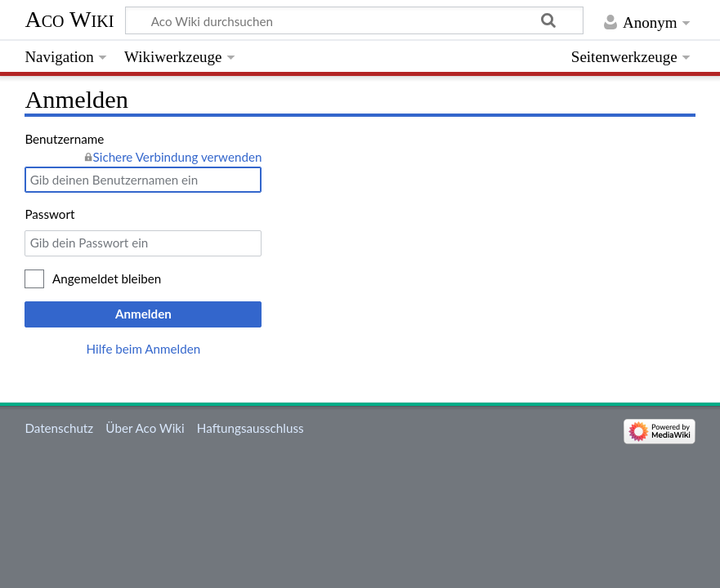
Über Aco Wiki (145, 428)
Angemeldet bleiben (107, 278)
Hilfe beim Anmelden (144, 349)
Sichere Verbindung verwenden (178, 157)
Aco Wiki (69, 19)
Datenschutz (59, 428)
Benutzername (64, 139)
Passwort (49, 214)
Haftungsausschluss (250, 428)
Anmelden (143, 314)
